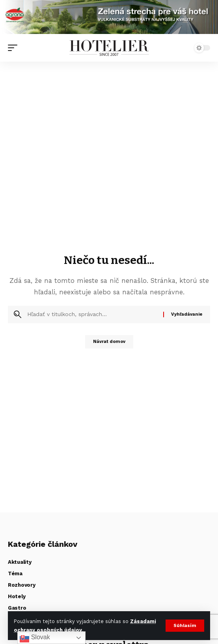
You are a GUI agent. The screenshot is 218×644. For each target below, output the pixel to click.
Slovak (35, 638)
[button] (185, 626)
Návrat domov (109, 342)
